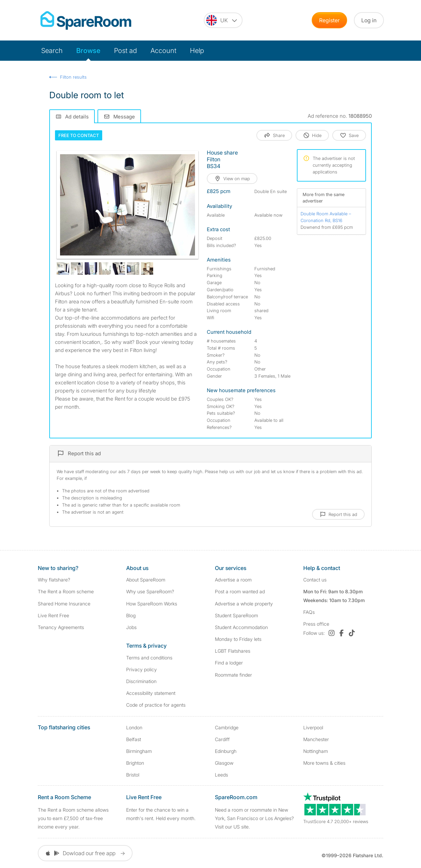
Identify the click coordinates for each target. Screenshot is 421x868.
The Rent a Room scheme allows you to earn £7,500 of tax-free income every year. (73, 818)
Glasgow (224, 763)
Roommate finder (233, 675)
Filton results (73, 77)
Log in (369, 20)
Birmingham (139, 751)
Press (316, 624)
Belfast (134, 739)
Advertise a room (233, 580)
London (134, 727)
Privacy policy (142, 669)
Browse (88, 51)
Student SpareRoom (236, 615)
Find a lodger (229, 663)
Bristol (133, 775)
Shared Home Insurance (64, 604)
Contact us (315, 580)
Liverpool (313, 727)
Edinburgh (226, 751)
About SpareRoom (146, 580)
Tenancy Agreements (61, 627)
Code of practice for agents (156, 705)
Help (197, 51)
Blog (131, 615)
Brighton (135, 763)
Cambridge (227, 727)
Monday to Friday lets (238, 639)
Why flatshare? (54, 580)
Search (52, 51)
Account (163, 51)
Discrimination (141, 681)
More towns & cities (324, 763)
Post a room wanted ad (240, 591)
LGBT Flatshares (233, 651)
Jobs (131, 627)
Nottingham (316, 751)
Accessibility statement (151, 693)
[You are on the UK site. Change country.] (223, 20)
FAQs (309, 612)
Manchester (316, 739)
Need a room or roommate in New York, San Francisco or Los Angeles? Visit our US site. (254, 818)
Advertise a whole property (244, 604)
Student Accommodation (241, 627)
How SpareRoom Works (152, 604)
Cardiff (222, 739)
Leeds (221, 775)
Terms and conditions (149, 658)
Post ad (125, 51)
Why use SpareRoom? (150, 591)
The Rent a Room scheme (66, 591)
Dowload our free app (85, 853)
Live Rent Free (53, 615)
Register (329, 20)
